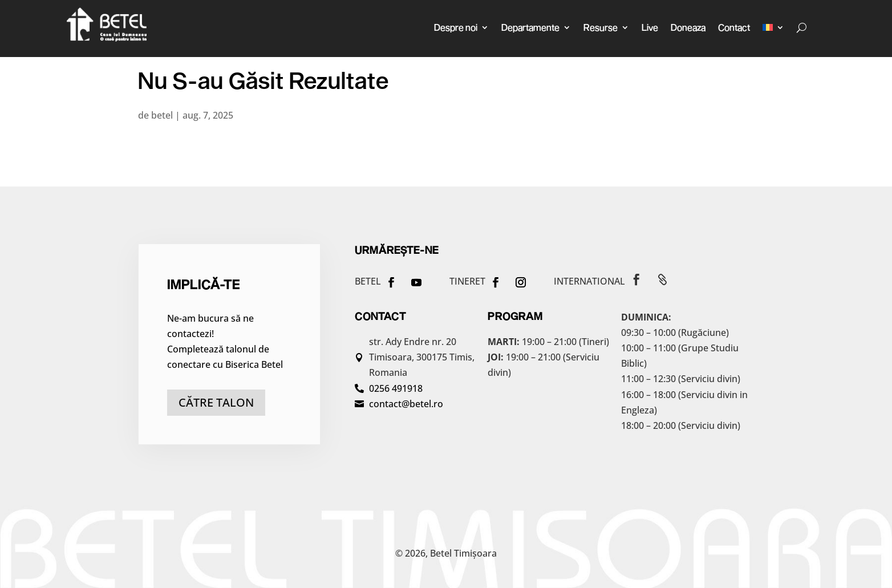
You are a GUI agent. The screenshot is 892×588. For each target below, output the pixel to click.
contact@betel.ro (406, 404)
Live (650, 27)
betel (162, 115)
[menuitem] (773, 27)
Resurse (601, 27)
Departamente (530, 27)
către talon (216, 402)
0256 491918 (396, 388)
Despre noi (456, 27)
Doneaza (688, 27)
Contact (734, 27)
